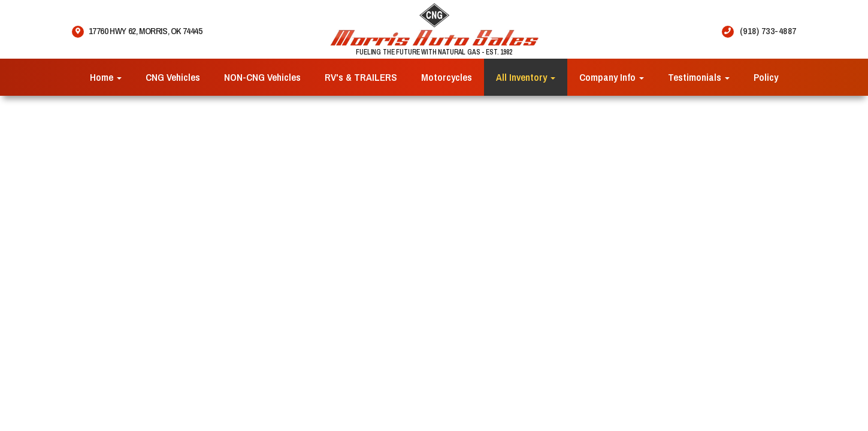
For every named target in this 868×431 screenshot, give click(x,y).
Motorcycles (447, 77)
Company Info (612, 77)
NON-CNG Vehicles (262, 77)
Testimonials (699, 77)
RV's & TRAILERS (361, 77)
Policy (766, 77)
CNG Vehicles (173, 77)
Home (106, 77)
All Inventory (526, 77)
